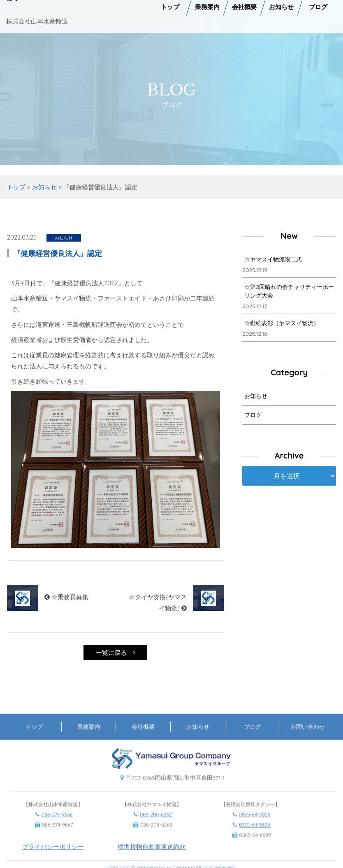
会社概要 (143, 737)
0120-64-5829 (255, 835)
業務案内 (89, 737)
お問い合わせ (308, 737)
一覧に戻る (115, 654)
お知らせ (256, 398)
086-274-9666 (57, 825)
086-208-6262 (156, 825)
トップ (34, 737)
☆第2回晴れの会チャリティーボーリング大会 (289, 293)
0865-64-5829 (255, 825)
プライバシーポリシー (53, 857)
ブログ (253, 417)
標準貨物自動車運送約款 (152, 857)
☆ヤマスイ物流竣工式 (273, 261)
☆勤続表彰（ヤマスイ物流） (282, 325)
